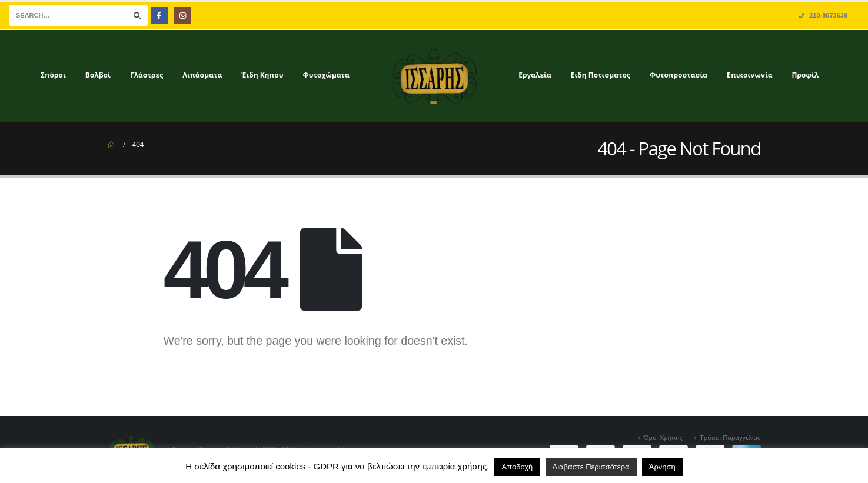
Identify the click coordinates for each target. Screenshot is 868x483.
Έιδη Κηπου (262, 75)
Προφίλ (806, 75)
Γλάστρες (147, 75)
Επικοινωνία (750, 75)
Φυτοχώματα (326, 75)
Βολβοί (98, 75)
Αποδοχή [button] (517, 467)
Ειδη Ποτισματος (601, 75)
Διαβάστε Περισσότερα (591, 467)
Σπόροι (53, 75)
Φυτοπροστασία (679, 75)
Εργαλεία (535, 75)
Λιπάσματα (202, 75)
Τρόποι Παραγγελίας (730, 438)
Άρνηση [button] (662, 467)
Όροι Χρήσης (663, 438)
